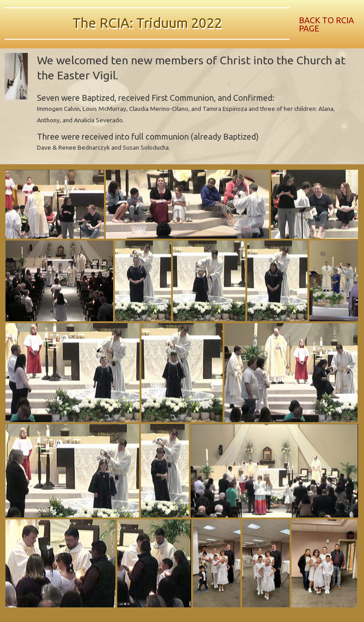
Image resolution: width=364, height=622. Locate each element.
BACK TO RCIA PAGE (326, 24)
